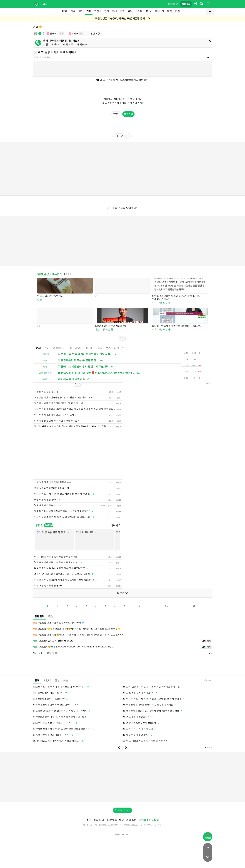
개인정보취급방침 (149, 820)
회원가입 (186, 4)
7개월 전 (37, 57)
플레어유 (55, 34)
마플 (69, 348)
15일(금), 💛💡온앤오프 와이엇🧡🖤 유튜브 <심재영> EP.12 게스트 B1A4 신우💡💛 (76, 629)
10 (139, 606)
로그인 (116, 114)
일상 (81, 11)
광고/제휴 (111, 820)
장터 (107, 11)
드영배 (98, 11)
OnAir (78, 348)
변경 (177, 11)
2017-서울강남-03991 (143, 825)
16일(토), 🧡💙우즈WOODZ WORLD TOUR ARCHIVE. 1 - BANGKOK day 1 (73, 647)
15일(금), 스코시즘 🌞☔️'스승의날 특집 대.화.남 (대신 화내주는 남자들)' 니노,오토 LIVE (78, 635)
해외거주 (68, 44)
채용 (121, 820)
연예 (89, 11)
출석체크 (159, 11)
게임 (169, 11)
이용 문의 (99, 820)
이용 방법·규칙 (173, 4)
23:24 (208, 680)
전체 (38, 348)
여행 (45, 44)
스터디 (139, 11)
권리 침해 (131, 820)
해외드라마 (83, 44)
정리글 (99, 348)
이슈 (73, 11)
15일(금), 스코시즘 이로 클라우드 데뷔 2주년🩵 (58, 623)
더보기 (115, 525)
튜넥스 (76, 34)
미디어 (88, 348)
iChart (149, 11)
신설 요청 (94, 33)
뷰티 (130, 11)
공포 (122, 11)
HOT (65, 11)
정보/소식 (58, 348)
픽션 (114, 11)
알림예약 (207, 641)
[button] (120, 338)
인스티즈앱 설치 (122, 810)
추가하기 (49, 525)
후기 (108, 348)
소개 (89, 820)
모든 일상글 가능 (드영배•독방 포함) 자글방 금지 (120, 18)
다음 (167, 606)
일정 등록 (52, 653)
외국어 (55, 44)
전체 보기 (38, 653)
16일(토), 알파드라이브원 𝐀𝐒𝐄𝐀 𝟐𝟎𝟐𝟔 (54, 641)
